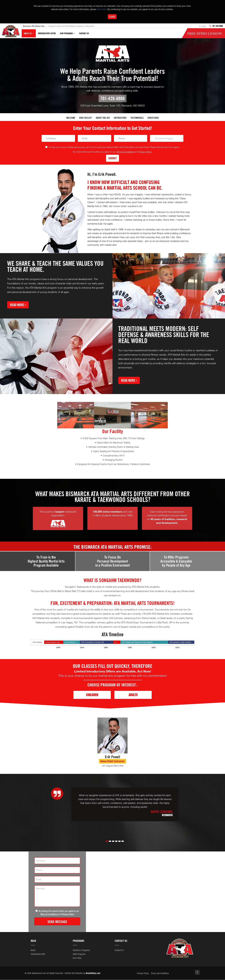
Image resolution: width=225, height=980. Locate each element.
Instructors (120, 118)
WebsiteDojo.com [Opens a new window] (93, 973)
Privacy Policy (143, 973)
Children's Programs (81, 950)
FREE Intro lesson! (205, 34)
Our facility (86, 118)
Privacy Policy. (145, 152)
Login (203, 26)
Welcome (71, 118)
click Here (102, 9)
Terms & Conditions (125, 152)
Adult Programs (79, 954)
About (33, 950)
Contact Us (84, 33)
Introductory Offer (47, 33)
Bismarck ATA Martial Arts (34, 26)
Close (112, 17)
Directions (153, 118)
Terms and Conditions (160, 973)
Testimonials (137, 118)
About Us (29, 35)
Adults (133, 695)
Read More (18, 305)
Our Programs (67, 35)
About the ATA (103, 118)
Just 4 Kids (77, 958)
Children (92, 695)
